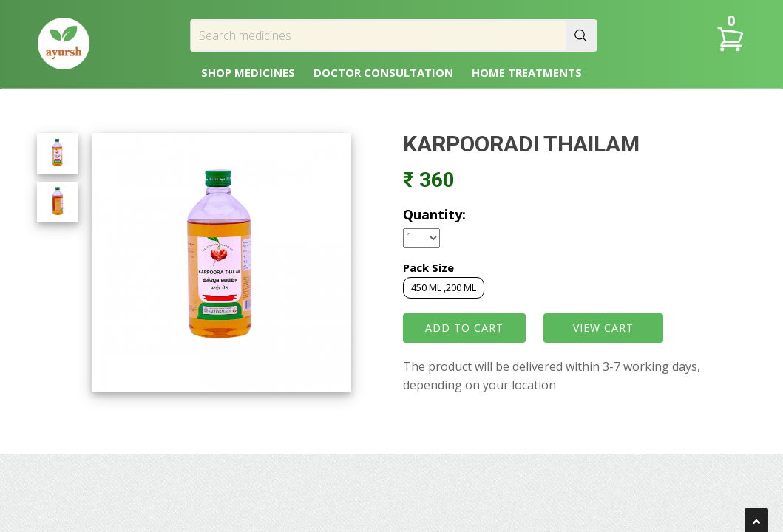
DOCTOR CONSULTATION (383, 72)
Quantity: (434, 214)
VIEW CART (603, 328)
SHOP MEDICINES (248, 72)
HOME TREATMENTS (527, 72)
